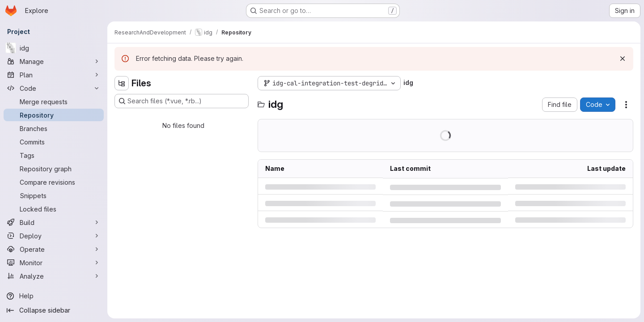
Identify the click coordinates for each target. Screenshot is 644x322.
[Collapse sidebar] (54, 310)
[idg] (54, 48)
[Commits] (54, 142)
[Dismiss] (623, 59)
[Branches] (54, 128)
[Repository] (54, 115)
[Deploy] (54, 236)
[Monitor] (54, 263)
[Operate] (54, 249)
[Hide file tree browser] (122, 83)
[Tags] (54, 155)
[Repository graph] (54, 169)
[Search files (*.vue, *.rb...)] (182, 101)
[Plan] (54, 75)
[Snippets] (54, 195)
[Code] (54, 88)
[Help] (54, 296)
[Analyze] (54, 276)
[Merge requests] (54, 102)
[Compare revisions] (54, 182)
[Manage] (54, 61)
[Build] (54, 222)
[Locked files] (54, 209)
